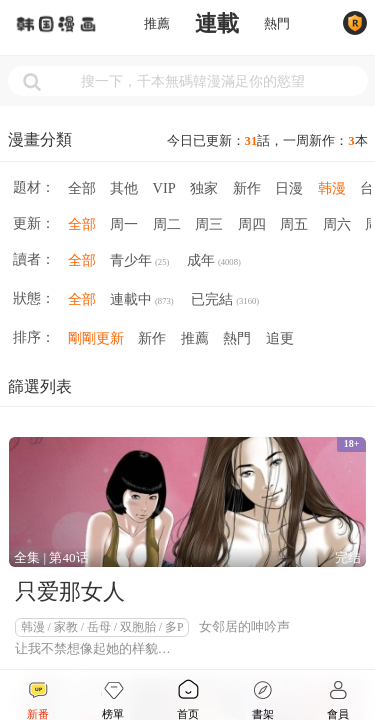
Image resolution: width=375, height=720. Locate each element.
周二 (167, 224)
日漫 (289, 188)
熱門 (277, 24)
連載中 (142, 301)
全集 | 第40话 (51, 557)
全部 (82, 188)
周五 (294, 224)
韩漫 (332, 188)
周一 (124, 224)
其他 (124, 188)
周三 (209, 224)
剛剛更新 (96, 338)
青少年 (139, 262)
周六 (337, 224)
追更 (280, 338)
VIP (164, 188)
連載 (217, 24)
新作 (247, 188)
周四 (252, 224)
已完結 (225, 301)
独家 (204, 188)
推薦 (157, 24)
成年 (214, 262)
